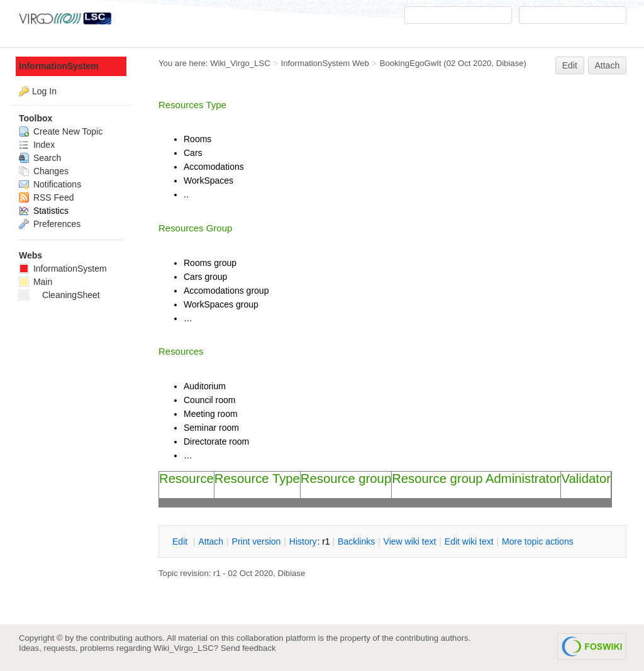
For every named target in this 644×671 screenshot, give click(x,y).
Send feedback (248, 648)
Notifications (50, 184)
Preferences (50, 224)
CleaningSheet (59, 295)
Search (40, 158)
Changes (44, 171)
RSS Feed (46, 197)
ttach (211, 541)
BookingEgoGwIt (411, 63)
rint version (257, 541)
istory (303, 541)
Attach (608, 65)
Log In (44, 91)
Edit (570, 65)
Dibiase (510, 63)
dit (181, 541)
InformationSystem (59, 66)
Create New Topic (61, 131)
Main (36, 282)
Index (37, 145)
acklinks (356, 541)
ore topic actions (538, 541)
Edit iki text (469, 541)
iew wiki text (410, 541)
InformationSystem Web (325, 63)
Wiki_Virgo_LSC (240, 63)
